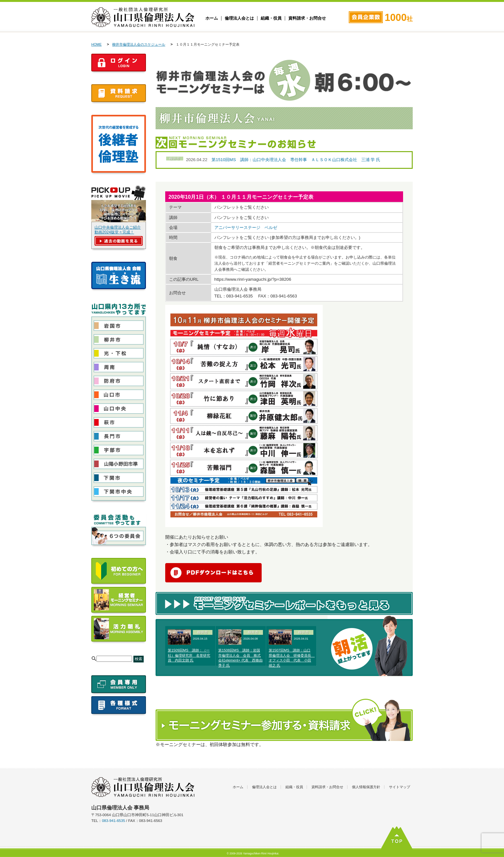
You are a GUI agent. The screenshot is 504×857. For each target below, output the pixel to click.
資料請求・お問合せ (307, 18)
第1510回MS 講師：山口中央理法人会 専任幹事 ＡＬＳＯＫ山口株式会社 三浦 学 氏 (296, 160)
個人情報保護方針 (366, 787)
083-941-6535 (113, 821)
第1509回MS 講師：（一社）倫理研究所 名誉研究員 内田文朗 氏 (189, 655)
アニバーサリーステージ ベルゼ (246, 228)
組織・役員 (271, 18)
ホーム (212, 18)
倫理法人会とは (239, 18)
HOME (96, 44)
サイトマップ (400, 787)
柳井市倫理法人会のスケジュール (139, 44)
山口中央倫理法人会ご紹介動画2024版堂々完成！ (118, 230)
